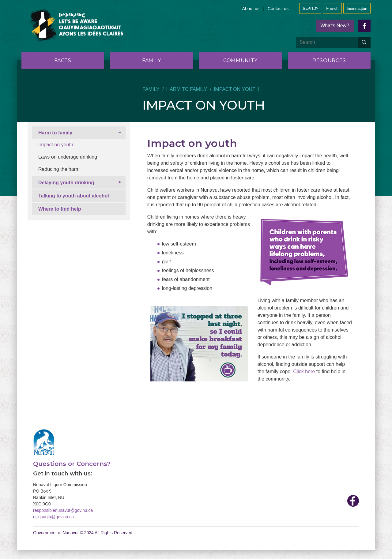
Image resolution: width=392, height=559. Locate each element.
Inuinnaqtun (357, 8)
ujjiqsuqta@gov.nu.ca (53, 517)
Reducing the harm (59, 169)
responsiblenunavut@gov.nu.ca (63, 510)
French (332, 8)
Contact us (278, 9)
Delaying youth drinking (66, 183)
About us (251, 9)
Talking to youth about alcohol (74, 196)
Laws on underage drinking (68, 157)
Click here (304, 371)
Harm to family (187, 89)
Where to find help (60, 209)
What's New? (335, 26)
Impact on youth (56, 145)
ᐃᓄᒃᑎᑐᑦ (310, 8)
